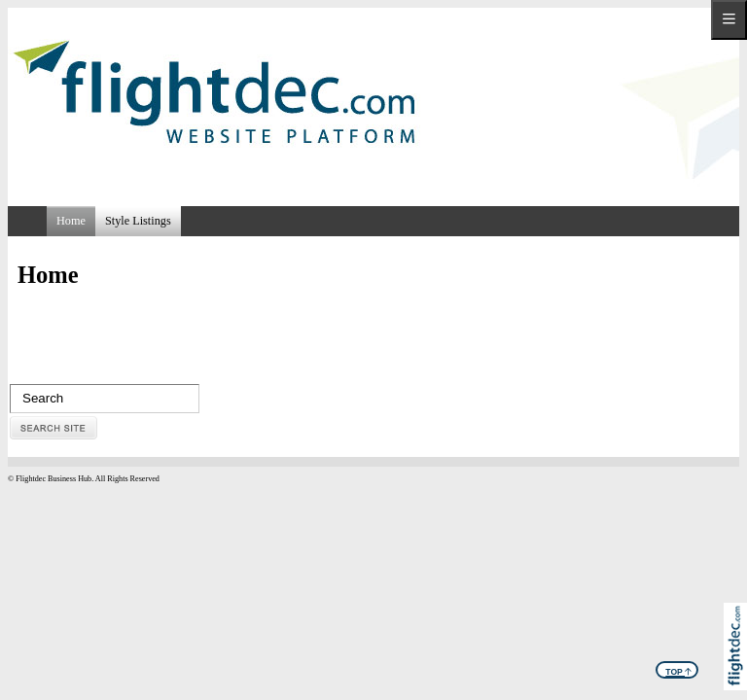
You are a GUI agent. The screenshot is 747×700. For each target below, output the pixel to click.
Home (71, 221)
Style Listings (138, 221)
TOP (678, 670)
